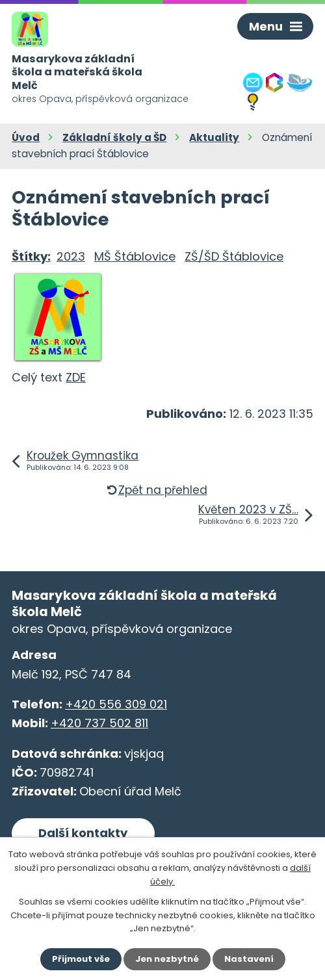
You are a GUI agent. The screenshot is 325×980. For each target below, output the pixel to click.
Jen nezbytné (167, 959)
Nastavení (249, 959)
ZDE (76, 377)
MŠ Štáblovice (135, 256)
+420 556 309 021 (116, 704)
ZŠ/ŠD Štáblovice (234, 256)
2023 (71, 256)
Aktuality (214, 137)
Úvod (26, 137)
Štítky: (31, 256)
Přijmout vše (81, 959)
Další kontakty (83, 833)
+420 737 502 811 (99, 723)
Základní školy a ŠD (114, 137)
